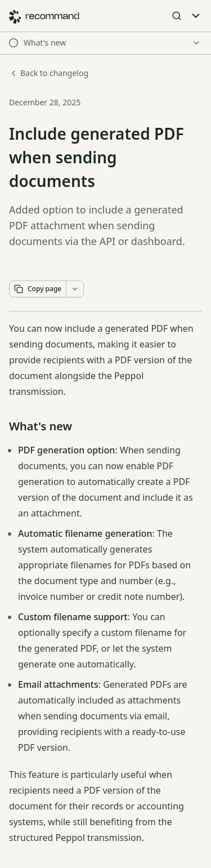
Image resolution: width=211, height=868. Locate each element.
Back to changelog (49, 73)
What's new (41, 426)
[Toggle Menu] (196, 16)
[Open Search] (177, 16)
